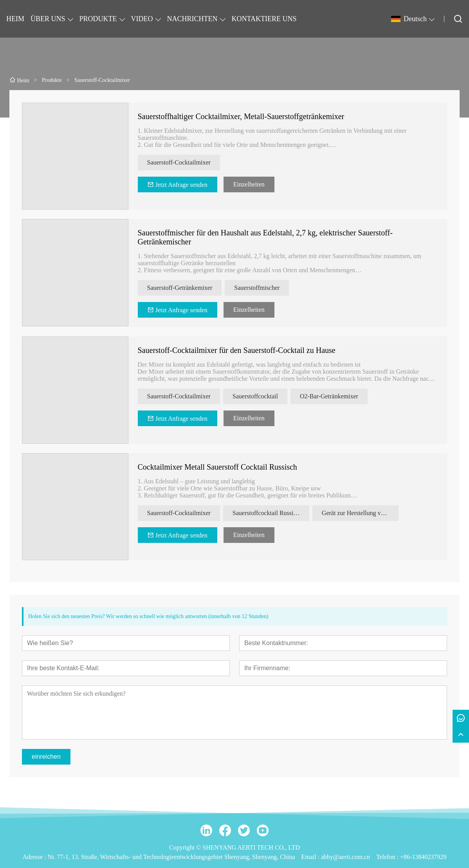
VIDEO (142, 19)
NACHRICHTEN (192, 19)
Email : (311, 857)
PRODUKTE (98, 19)
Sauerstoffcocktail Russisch (267, 513)
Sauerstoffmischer (257, 288)
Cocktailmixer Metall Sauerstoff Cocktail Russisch (217, 467)
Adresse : (35, 857)
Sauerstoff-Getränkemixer (180, 288)
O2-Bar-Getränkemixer (329, 396)
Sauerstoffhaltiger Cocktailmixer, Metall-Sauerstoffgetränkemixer (241, 116)
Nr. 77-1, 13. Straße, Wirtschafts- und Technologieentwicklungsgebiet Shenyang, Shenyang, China (171, 857)
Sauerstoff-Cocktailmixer (179, 162)
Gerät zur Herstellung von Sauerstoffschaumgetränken (360, 513)
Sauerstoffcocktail (255, 396)
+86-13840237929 (423, 857)
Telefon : (388, 857)
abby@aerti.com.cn (345, 857)
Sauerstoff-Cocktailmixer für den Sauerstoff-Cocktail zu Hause (237, 350)
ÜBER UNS (48, 19)
